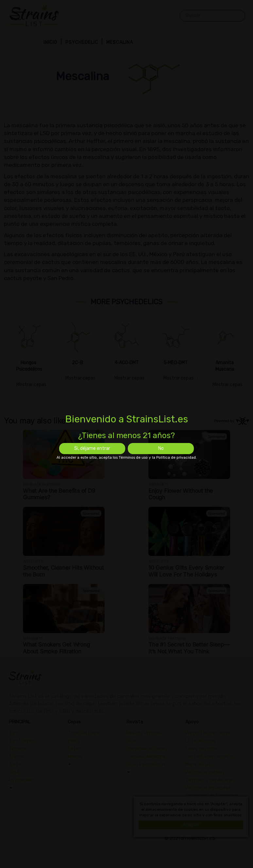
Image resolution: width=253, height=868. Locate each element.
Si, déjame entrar (92, 448)
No (161, 448)
